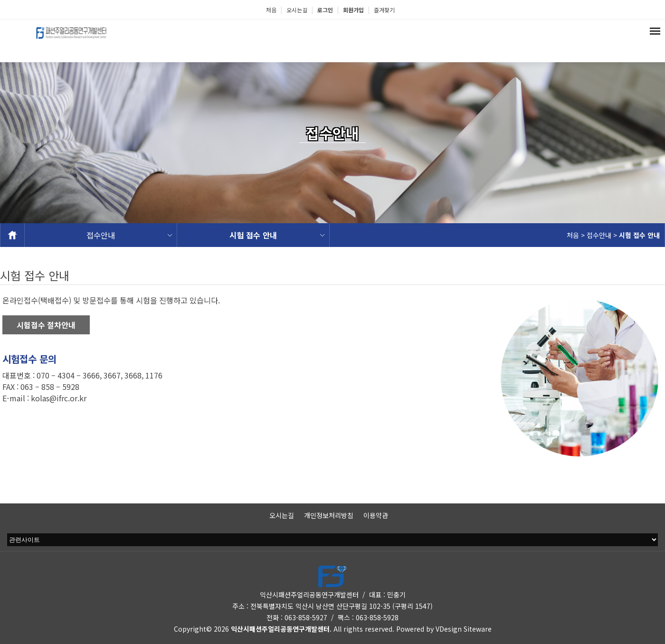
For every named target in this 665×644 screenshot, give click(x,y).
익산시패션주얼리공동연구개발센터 (280, 629)
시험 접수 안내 (253, 235)
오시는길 (297, 10)
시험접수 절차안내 (46, 325)
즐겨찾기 (384, 10)
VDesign (449, 629)
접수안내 (101, 235)
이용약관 (376, 515)
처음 (271, 10)
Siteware (478, 629)
